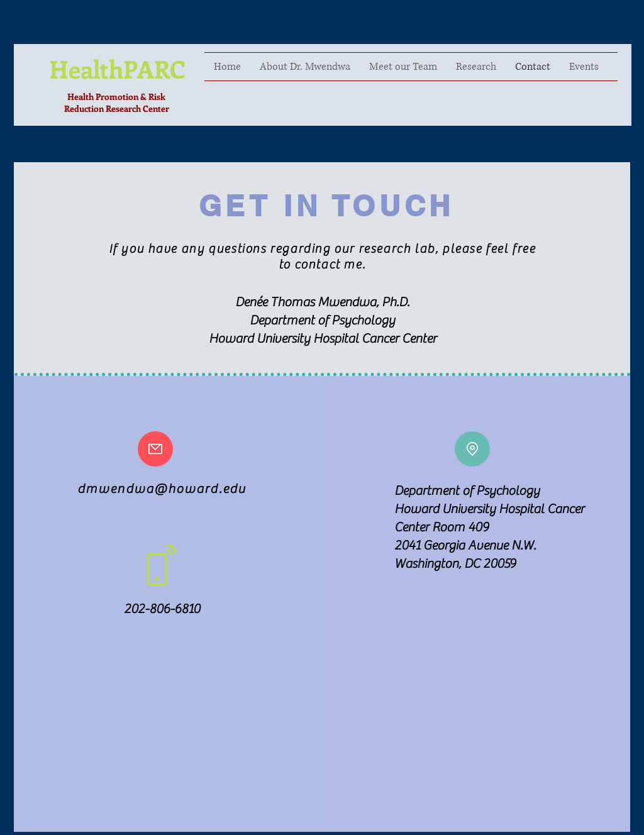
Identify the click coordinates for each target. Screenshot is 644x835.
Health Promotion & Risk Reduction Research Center (117, 102)
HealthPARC (117, 69)
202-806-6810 (162, 609)
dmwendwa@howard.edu (162, 489)
